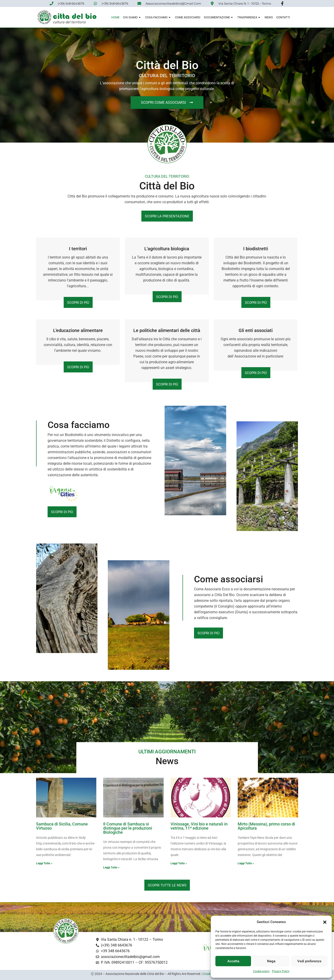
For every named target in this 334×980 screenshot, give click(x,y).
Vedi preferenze (309, 961)
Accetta (233, 961)
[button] (325, 922)
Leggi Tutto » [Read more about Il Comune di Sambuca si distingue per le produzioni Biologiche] (111, 867)
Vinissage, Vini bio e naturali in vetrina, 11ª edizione (199, 826)
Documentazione (219, 17)
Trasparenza (249, 17)
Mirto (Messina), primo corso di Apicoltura (266, 826)
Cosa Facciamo (158, 17)
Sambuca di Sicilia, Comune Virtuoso (62, 826)
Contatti (283, 17)
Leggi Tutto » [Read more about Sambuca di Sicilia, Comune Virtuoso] (44, 863)
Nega (271, 961)
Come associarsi (188, 17)
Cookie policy (261, 971)
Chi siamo (132, 17)
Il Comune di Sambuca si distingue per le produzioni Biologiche (128, 828)
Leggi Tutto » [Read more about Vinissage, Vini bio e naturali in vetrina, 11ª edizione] (179, 863)
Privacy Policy (281, 971)
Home (115, 17)
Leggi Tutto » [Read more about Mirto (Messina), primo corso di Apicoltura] (246, 863)
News (269, 17)
